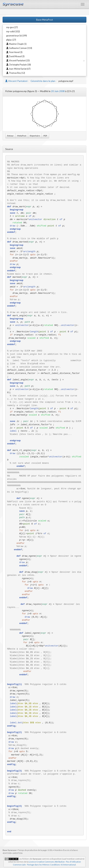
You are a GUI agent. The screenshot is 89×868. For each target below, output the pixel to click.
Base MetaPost (45, 20)
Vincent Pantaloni (16, 81)
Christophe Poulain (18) (19, 65)
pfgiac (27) (11, 40)
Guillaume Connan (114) (19, 48)
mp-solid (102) (13, 32)
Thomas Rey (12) (16, 73)
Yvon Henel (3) (14, 52)
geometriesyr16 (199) (17, 36)
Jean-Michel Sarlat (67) (18, 69)
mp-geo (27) (12, 27)
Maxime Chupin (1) (16, 44)
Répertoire (35, 136)
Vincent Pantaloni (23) (18, 61)
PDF (45, 136)
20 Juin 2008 (58, 91)
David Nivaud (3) (15, 56)
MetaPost (22, 136)
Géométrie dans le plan (43, 81)
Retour (10, 136)
